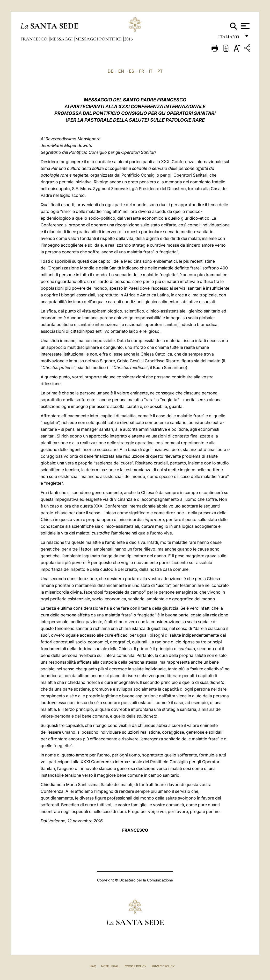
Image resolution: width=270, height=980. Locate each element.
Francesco (34, 39)
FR (141, 71)
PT (160, 71)
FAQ (93, 966)
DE (111, 71)
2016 (129, 39)
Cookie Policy (136, 966)
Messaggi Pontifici (99, 39)
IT (151, 71)
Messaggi (62, 39)
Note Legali (110, 966)
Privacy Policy (163, 966)
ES (132, 71)
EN (121, 71)
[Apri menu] (245, 26)
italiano (230, 38)
